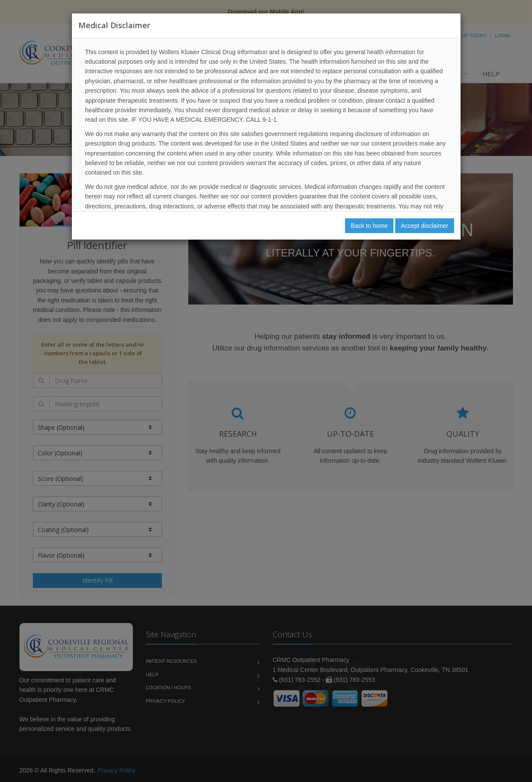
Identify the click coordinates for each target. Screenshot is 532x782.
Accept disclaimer (425, 226)
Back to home (369, 226)
